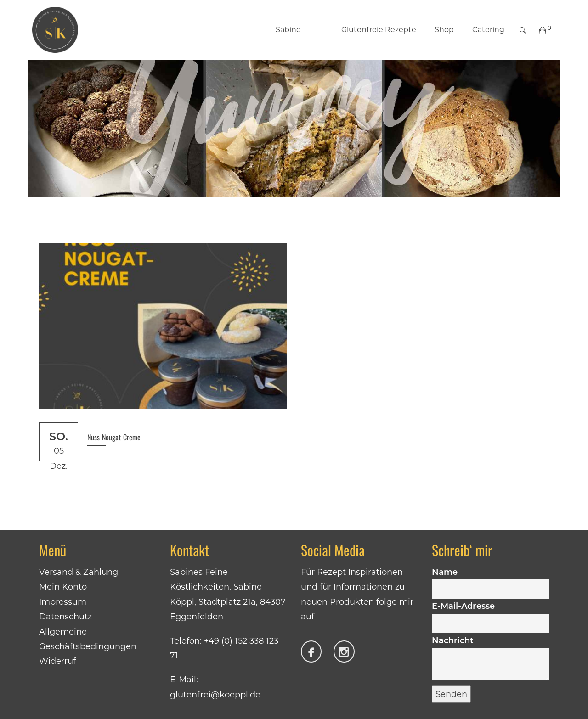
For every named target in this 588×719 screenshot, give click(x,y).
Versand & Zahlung (79, 572)
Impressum (63, 602)
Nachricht (490, 659)
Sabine (288, 30)
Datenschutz (65, 617)
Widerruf (57, 661)
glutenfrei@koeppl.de (215, 695)
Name (490, 580)
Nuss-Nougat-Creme (114, 437)
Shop (444, 30)
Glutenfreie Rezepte (369, 30)
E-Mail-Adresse (490, 614)
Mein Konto (63, 587)
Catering (488, 30)
